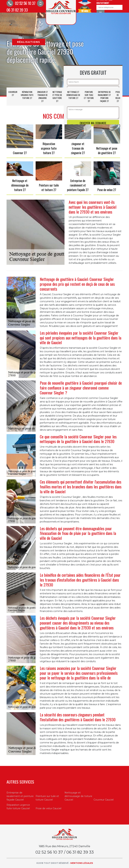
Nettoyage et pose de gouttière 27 (57, 96)
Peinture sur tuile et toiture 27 (89, 96)
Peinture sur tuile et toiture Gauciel (47, 798)
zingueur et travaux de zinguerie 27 (42, 96)
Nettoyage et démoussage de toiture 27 (73, 95)
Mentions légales (82, 863)
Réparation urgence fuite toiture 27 (27, 95)
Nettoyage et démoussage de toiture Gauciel (78, 796)
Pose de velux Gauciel (48, 808)
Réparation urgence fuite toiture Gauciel (18, 807)
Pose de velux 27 (118, 96)
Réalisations (29, 42)
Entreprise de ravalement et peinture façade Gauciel (20, 796)
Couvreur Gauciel (104, 800)
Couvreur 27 (13, 93)
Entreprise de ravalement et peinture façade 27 (104, 96)
